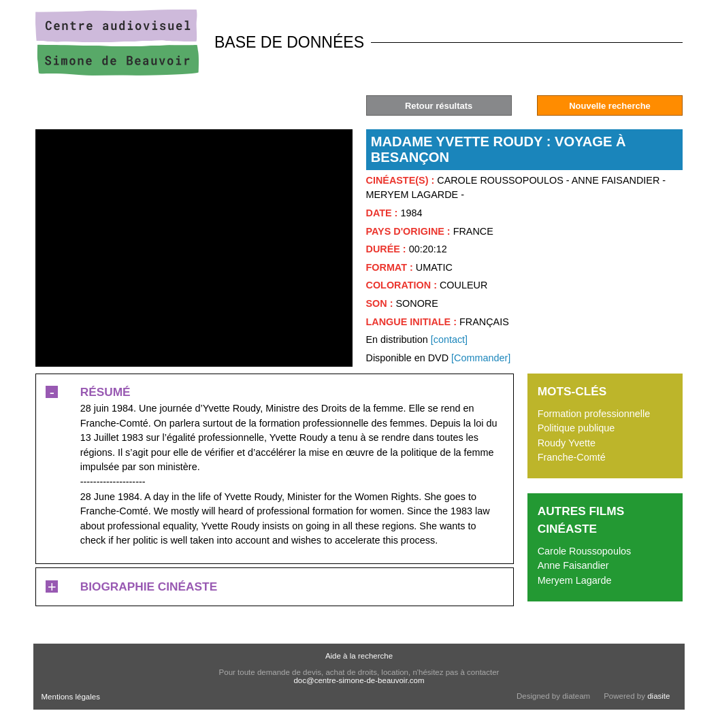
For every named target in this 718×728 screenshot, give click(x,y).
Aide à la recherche (359, 656)
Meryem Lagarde (575, 580)
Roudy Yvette (567, 443)
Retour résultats (439, 106)
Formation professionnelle (594, 414)
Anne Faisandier (573, 565)
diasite (658, 696)
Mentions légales (71, 697)
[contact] (449, 340)
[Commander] (481, 358)
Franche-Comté (572, 457)
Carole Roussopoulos (585, 551)
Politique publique (576, 428)
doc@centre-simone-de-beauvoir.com (359, 680)
